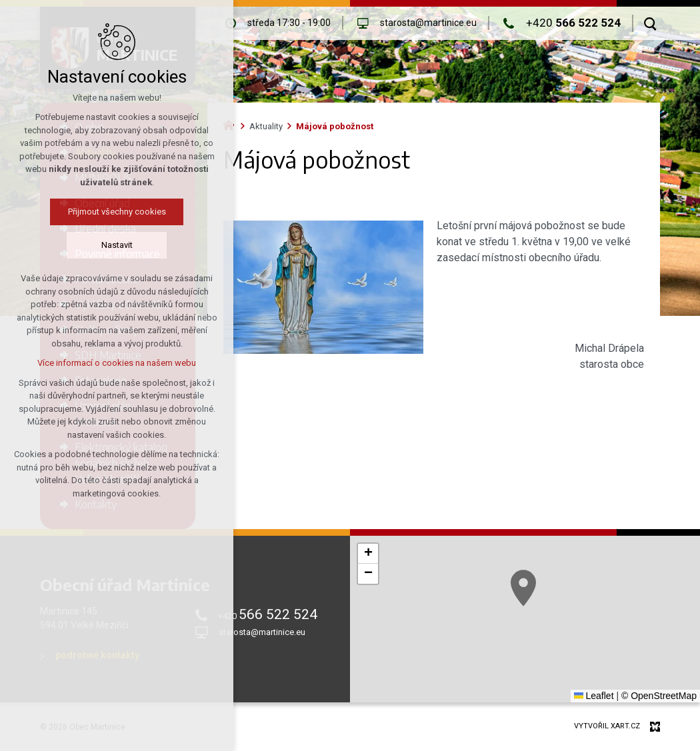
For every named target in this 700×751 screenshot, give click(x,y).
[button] (523, 588)
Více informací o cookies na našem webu (117, 363)
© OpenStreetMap (659, 696)
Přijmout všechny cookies (117, 212)
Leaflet (594, 696)
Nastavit (117, 245)
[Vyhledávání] (650, 23)
